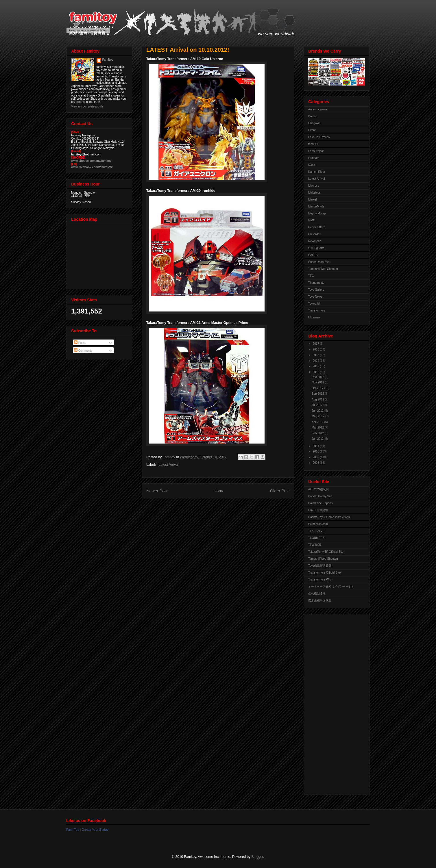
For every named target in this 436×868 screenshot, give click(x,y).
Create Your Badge (95, 830)
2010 (316, 451)
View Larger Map (100, 255)
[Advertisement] (331, 703)
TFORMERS (316, 538)
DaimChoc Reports (320, 503)
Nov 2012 (318, 382)
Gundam (314, 158)
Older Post (280, 491)
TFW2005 (315, 545)
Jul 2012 (318, 405)
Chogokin (314, 123)
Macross (314, 186)
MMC (312, 220)
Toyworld (314, 304)
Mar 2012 (318, 427)
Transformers (317, 310)
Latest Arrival (168, 465)
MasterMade (316, 206)
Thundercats (316, 283)
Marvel (313, 200)
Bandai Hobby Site (320, 496)
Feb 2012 (318, 433)
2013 (316, 366)
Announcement (318, 109)
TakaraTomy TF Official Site (326, 552)
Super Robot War (319, 262)
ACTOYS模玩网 (318, 489)
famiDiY (313, 144)
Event (312, 130)
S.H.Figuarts (316, 248)
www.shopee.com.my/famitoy (91, 161)
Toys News (315, 297)
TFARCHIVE (316, 531)
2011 (316, 446)
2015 (316, 355)
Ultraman (314, 317)
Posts (80, 343)
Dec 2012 (318, 377)
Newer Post (157, 491)
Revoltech (315, 241)
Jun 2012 (318, 411)
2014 (316, 361)
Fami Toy (73, 830)
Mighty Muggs (317, 213)
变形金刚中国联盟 (320, 600)
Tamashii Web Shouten (323, 269)
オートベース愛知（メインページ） (331, 586)
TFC (311, 276)
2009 (316, 457)
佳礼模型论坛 (317, 593)
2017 (316, 344)
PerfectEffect (316, 227)
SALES (313, 255)
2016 (316, 349)
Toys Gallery (316, 290)
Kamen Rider (317, 172)
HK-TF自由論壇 (318, 510)
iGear (312, 165)
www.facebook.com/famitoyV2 (92, 167)
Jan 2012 (318, 439)
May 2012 (318, 416)
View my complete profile (87, 106)
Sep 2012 (318, 394)
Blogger (257, 857)
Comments (83, 351)
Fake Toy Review (319, 137)
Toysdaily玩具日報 (320, 566)
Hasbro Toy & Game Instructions (329, 517)
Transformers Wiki (320, 579)
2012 (316, 372)
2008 (316, 463)
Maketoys (314, 193)
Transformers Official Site (324, 573)
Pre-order (314, 234)
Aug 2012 (318, 399)
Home (219, 491)
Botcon (313, 116)
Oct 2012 (318, 388)
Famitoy (108, 60)
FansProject (316, 151)
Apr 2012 (318, 422)
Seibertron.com (318, 524)
